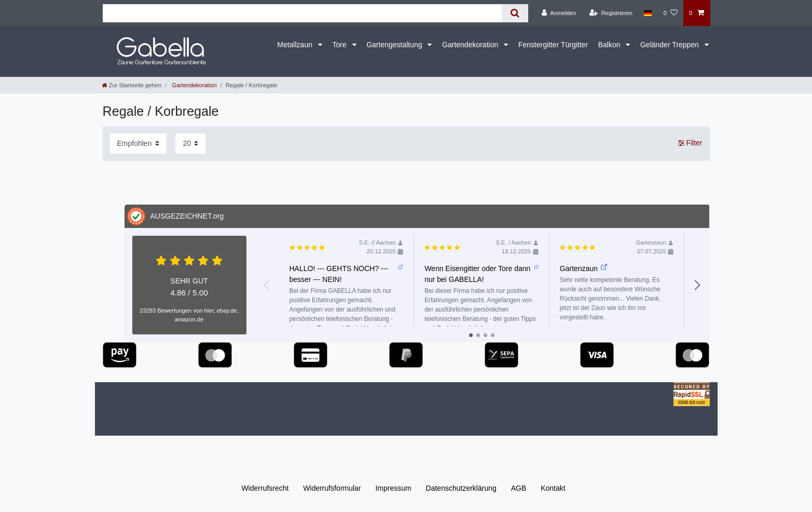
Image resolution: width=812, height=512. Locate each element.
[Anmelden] (559, 13)
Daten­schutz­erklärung (461, 488)
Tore (340, 45)
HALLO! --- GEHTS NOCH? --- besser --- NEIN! (347, 273)
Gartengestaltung (395, 45)
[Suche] (515, 13)
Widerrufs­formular (332, 488)
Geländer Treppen (671, 45)
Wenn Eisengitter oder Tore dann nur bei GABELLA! (481, 273)
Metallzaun (296, 45)
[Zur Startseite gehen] (132, 85)
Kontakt (553, 488)
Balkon (610, 45)
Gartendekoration (471, 45)
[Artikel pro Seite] (190, 144)
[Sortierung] (138, 144)
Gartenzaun (584, 268)
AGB (519, 488)
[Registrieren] (611, 13)
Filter (690, 143)
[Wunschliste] (671, 13)
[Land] (648, 13)
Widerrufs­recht (265, 488)
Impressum (393, 488)
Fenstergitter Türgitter (553, 45)
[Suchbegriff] (302, 13)
